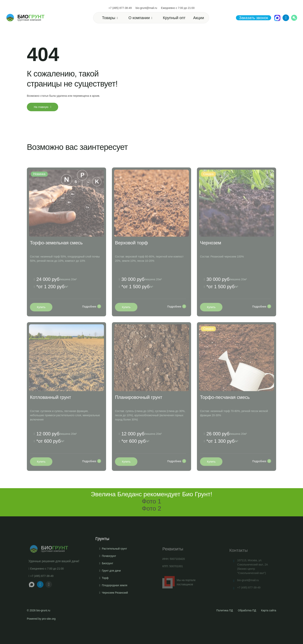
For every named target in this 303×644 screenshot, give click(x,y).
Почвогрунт (109, 575)
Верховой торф (131, 253)
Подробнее (92, 317)
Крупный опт (174, 18)
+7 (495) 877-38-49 (120, 8)
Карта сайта (269, 610)
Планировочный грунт (139, 408)
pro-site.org (49, 619)
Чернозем (211, 253)
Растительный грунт (114, 567)
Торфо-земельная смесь (56, 253)
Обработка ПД (247, 610)
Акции (199, 18)
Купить (41, 317)
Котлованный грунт (51, 408)
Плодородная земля (115, 604)
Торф (105, 597)
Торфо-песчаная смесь (225, 408)
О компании (139, 18)
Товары (109, 18)
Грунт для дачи (111, 589)
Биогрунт (108, 582)
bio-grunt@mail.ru (146, 8)
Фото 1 (151, 501)
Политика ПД (225, 610)
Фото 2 (151, 508)
